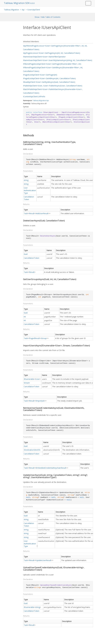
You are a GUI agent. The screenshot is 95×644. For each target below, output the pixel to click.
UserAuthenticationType (30, 190)
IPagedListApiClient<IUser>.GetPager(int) (40, 75)
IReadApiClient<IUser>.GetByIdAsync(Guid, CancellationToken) (49, 82)
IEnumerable (29, 379)
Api (23, 10)
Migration (43, 101)
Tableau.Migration (11, 10)
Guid (26, 254)
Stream (27, 383)
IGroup (44, 338)
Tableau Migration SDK (17, 3)
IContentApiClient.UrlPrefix (34, 97)
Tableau (36, 101)
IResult (32, 213)
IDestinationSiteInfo (32, 450)
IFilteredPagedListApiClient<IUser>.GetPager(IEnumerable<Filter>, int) (52, 64)
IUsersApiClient (34, 10)
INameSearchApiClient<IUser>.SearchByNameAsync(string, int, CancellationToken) (58, 60)
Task (26, 213)
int (25, 317)
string (26, 180)
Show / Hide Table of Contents (48, 17)
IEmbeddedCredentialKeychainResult (51, 468)
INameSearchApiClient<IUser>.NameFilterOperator (44, 57)
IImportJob (40, 401)
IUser (37, 379)
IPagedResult (34, 338)
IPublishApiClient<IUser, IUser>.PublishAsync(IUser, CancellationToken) (53, 86)
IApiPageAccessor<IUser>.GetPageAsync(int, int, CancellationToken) (52, 53)
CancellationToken (29, 198)
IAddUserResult (42, 213)
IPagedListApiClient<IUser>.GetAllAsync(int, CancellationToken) (49, 78)
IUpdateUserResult (43, 560)
